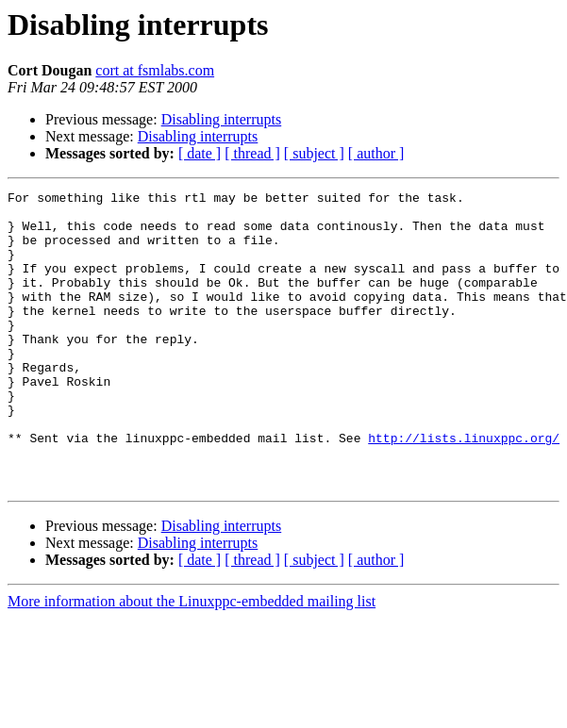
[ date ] (200, 153)
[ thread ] (252, 153)
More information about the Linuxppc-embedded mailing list (192, 661)
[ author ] (376, 153)
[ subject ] (314, 153)
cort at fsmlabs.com (155, 70)
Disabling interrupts (222, 119)
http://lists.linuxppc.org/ (464, 488)
